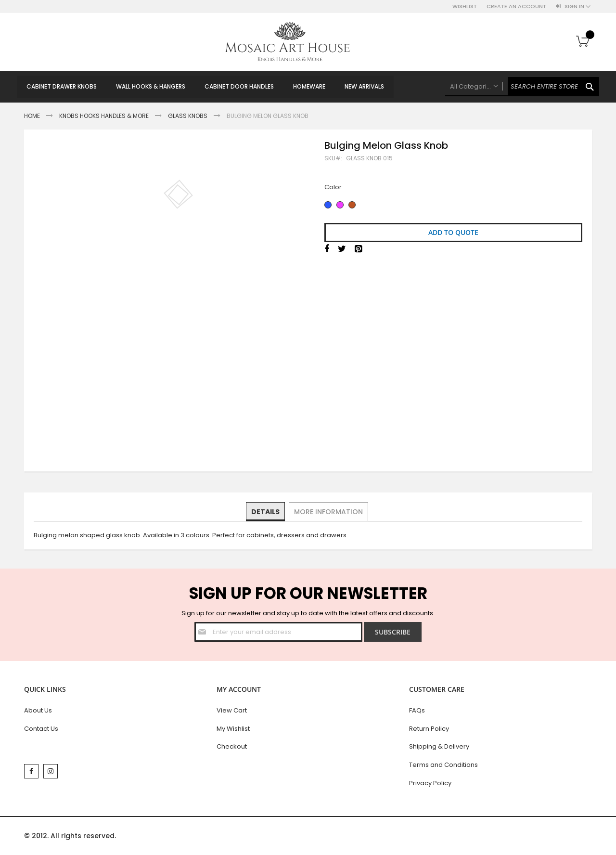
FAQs (417, 710)
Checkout (232, 746)
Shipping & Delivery (439, 746)
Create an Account (516, 6)
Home (32, 116)
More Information (328, 511)
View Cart (232, 710)
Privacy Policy (430, 783)
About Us (38, 710)
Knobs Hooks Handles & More (104, 116)
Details (266, 511)
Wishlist (465, 6)
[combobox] (522, 87)
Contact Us (41, 729)
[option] (328, 205)
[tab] (266, 512)
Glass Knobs (188, 116)
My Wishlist (233, 729)
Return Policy (429, 729)
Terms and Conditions (443, 765)
